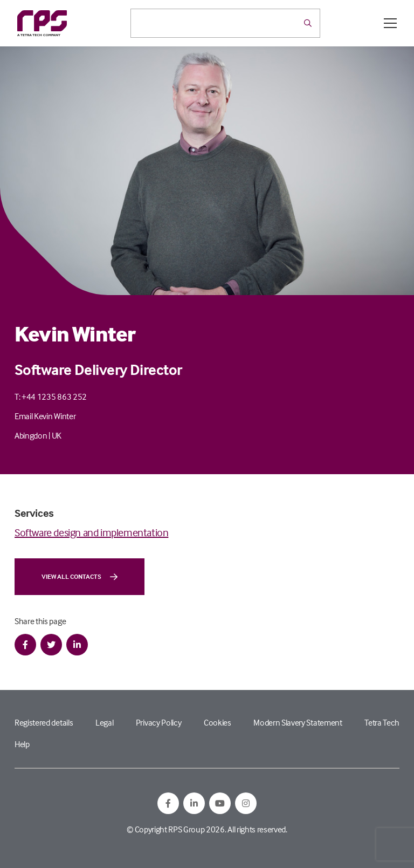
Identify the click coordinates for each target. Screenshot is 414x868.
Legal (104, 722)
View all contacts (80, 577)
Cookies (218, 722)
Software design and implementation (91, 532)
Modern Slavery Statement (298, 722)
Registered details (44, 722)
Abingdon (31, 435)
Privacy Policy (159, 722)
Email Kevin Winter (45, 416)
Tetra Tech (382, 722)
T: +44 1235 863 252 (51, 397)
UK (57, 435)
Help (22, 744)
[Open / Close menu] (390, 23)
